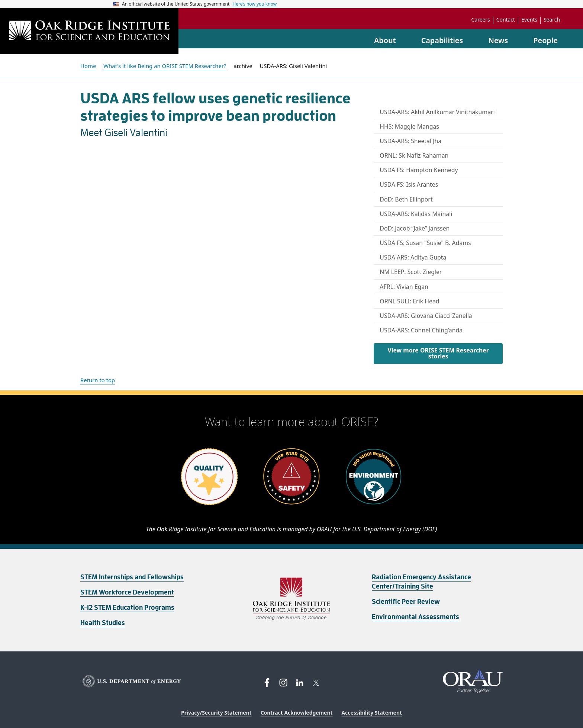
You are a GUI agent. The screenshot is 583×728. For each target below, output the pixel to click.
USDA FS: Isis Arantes (409, 184)
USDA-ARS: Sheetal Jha (410, 141)
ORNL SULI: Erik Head (409, 301)
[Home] (89, 31)
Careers (481, 20)
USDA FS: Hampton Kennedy (419, 170)
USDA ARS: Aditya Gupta (413, 257)
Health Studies (103, 623)
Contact (506, 20)
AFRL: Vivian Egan (404, 287)
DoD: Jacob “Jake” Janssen (415, 228)
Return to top (98, 380)
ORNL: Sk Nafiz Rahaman (414, 155)
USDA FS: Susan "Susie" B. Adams (425, 243)
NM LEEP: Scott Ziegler (411, 272)
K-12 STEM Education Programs (127, 608)
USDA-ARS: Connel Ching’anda (421, 330)
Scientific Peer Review (406, 602)
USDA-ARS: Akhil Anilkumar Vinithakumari (437, 112)
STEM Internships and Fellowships (132, 577)
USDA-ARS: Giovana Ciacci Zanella (426, 316)
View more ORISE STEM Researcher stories (438, 353)
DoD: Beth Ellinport (406, 199)
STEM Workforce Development (127, 592)
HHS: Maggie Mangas (409, 126)
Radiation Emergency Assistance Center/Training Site (421, 582)
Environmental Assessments (415, 617)
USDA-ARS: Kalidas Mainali (416, 214)
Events (529, 20)
